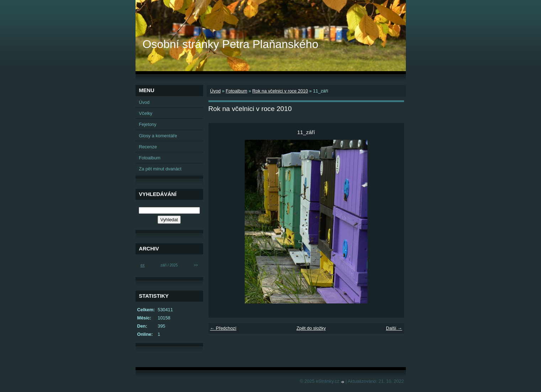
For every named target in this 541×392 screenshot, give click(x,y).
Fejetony (148, 124)
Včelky (146, 113)
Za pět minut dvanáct (160, 169)
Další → (394, 328)
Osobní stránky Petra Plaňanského (231, 44)
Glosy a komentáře (158, 136)
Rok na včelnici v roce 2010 (280, 91)
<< (143, 265)
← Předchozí (223, 328)
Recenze (148, 147)
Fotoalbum (237, 91)
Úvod (216, 91)
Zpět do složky (311, 328)
